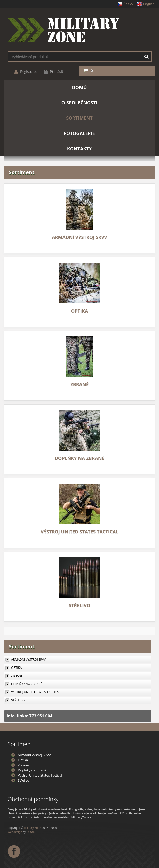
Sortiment (22, 646)
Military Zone (33, 828)
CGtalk (31, 832)
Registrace (29, 71)
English (146, 4)
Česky (125, 4)
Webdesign (15, 832)
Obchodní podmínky (33, 799)
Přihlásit (57, 71)
